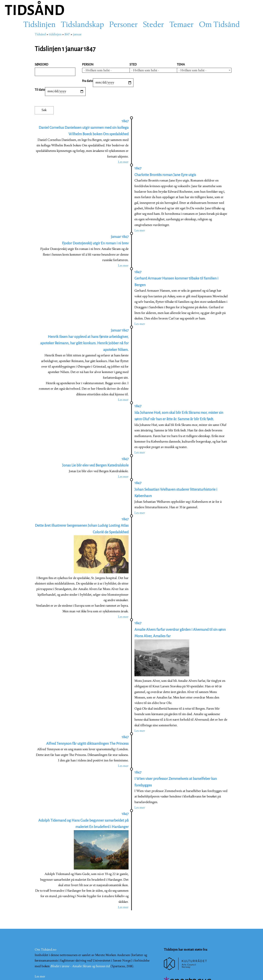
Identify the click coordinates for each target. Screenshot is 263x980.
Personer (123, 25)
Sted (133, 64)
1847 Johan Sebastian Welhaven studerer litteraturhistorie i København (176, 489)
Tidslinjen (39, 25)
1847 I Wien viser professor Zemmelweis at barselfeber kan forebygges (176, 779)
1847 (67, 34)
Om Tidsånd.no (45, 932)
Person (88, 64)
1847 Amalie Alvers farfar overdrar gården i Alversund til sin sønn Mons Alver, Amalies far (180, 629)
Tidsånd (40, 34)
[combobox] (109, 70)
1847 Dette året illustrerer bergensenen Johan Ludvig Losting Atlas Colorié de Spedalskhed (82, 526)
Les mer (123, 162)
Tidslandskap (82, 25)
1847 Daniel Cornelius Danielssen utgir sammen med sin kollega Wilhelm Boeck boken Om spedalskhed (84, 128)
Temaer (181, 25)
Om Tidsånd (219, 25)
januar (77, 34)
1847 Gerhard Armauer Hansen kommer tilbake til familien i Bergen (176, 278)
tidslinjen (55, 34)
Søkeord (41, 64)
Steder (154, 25)
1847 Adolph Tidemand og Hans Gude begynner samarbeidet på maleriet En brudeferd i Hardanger (83, 820)
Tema (181, 64)
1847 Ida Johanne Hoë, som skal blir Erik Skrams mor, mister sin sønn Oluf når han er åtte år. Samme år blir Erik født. (179, 413)
